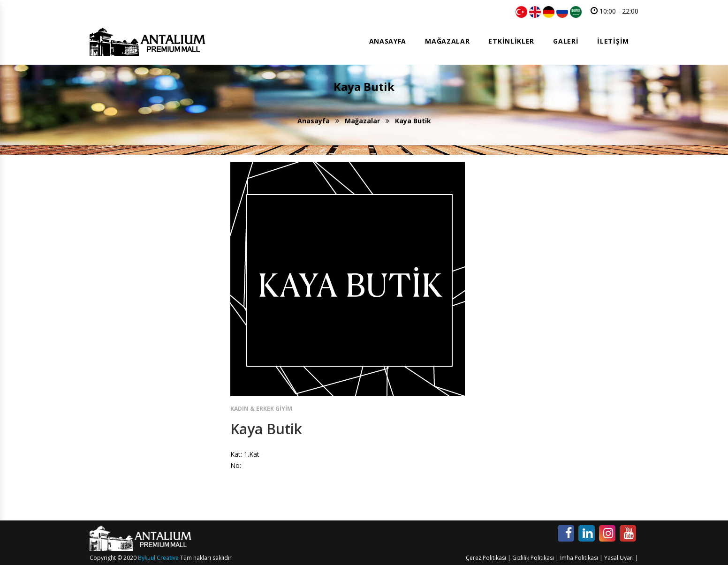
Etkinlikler (511, 41)
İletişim (613, 41)
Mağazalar (447, 41)
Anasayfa (388, 41)
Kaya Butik (266, 429)
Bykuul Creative (158, 558)
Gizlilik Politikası (533, 558)
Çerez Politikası (486, 558)
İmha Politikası (579, 558)
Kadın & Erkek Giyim (261, 409)
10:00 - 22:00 (614, 11)
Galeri (566, 41)
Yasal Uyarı (619, 558)
